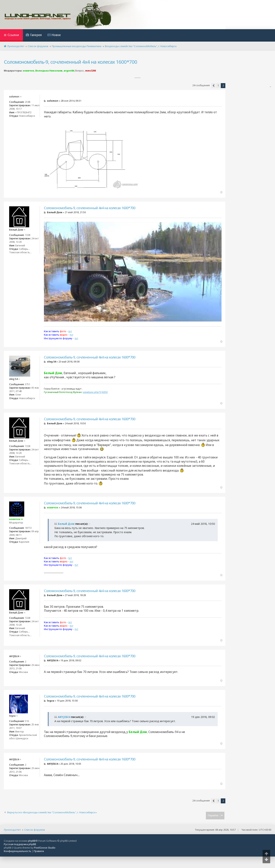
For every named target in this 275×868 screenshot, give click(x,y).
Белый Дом (66, 524)
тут (70, 331)
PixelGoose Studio (45, 848)
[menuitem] (34, 35)
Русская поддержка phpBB (20, 844)
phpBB (32, 841)
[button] (213, 86)
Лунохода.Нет (12, 830)
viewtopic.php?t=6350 (95, 392)
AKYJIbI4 (64, 717)
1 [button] (218, 85)
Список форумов (35, 830)
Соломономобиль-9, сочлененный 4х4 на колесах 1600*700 (70, 62)
